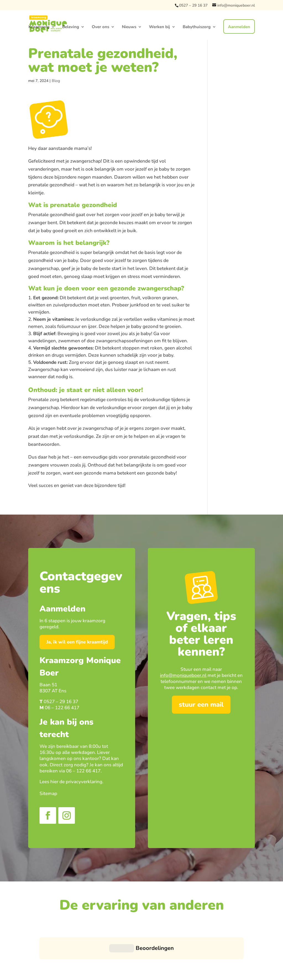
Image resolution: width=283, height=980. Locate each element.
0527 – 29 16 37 (193, 5)
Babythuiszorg (197, 27)
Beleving (71, 27)
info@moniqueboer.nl (183, 675)
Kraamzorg (39, 27)
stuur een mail (201, 704)
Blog (56, 81)
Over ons (100, 27)
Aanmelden (239, 27)
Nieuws (129, 27)
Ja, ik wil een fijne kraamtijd (77, 642)
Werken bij (159, 27)
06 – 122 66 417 (62, 708)
